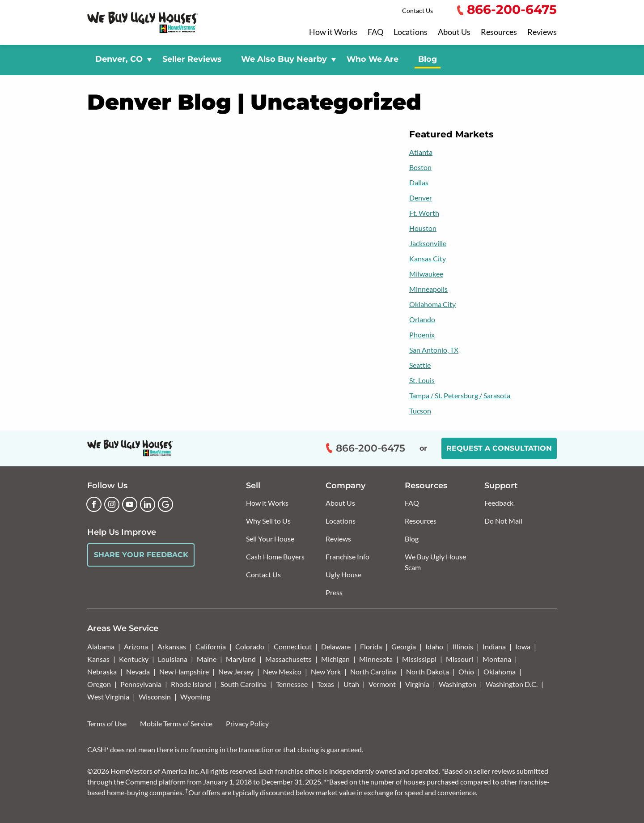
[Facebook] (94, 504)
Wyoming (195, 697)
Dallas (419, 182)
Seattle (420, 365)
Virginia (417, 684)
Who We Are (373, 59)
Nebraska (102, 672)
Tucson (420, 411)
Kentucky (134, 659)
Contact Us (417, 11)
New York (326, 672)
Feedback (499, 503)
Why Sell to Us (268, 521)
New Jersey (236, 672)
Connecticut (293, 646)
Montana (497, 659)
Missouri (460, 659)
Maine (207, 659)
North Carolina (373, 672)
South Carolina (244, 684)
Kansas (98, 659)
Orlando (422, 319)
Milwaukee (426, 274)
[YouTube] (130, 504)
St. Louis (422, 380)
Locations (411, 32)
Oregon (99, 684)
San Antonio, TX (434, 350)
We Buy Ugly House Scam (435, 562)
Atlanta (421, 152)
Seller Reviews (192, 59)
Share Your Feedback (141, 555)
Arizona (136, 646)
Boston (420, 167)
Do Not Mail (503, 521)
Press (334, 592)
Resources (499, 32)
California (211, 646)
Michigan (335, 659)
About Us (454, 32)
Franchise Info (347, 556)
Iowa (523, 646)
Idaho (434, 646)
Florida (371, 646)
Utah (351, 684)
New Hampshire (184, 672)
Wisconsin (155, 697)
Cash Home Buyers (275, 556)
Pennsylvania (141, 684)
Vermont (382, 684)
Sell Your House (270, 539)
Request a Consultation (499, 448)
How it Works (333, 32)
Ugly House (343, 574)
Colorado (250, 646)
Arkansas (172, 646)
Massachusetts (288, 659)
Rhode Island (191, 684)
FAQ (375, 32)
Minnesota (376, 659)
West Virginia (108, 697)
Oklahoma (500, 672)
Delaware (336, 646)
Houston (423, 228)
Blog (428, 59)
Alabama (101, 646)
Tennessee (292, 684)
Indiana (494, 646)
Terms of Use (107, 723)
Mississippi (419, 659)
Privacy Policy (247, 723)
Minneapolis (428, 289)
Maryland (241, 659)
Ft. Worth (424, 213)
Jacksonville (428, 243)
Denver (421, 198)
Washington (458, 684)
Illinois (463, 646)
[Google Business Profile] (165, 504)
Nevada (138, 672)
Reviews (542, 32)
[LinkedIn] (148, 504)
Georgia (404, 646)
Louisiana (173, 659)
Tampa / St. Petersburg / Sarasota (460, 395)
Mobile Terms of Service (176, 723)
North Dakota (428, 672)
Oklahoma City (432, 304)
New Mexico (282, 672)
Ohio (466, 672)
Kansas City (428, 258)
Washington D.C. (512, 684)
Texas (326, 684)
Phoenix (422, 335)
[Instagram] (112, 504)
